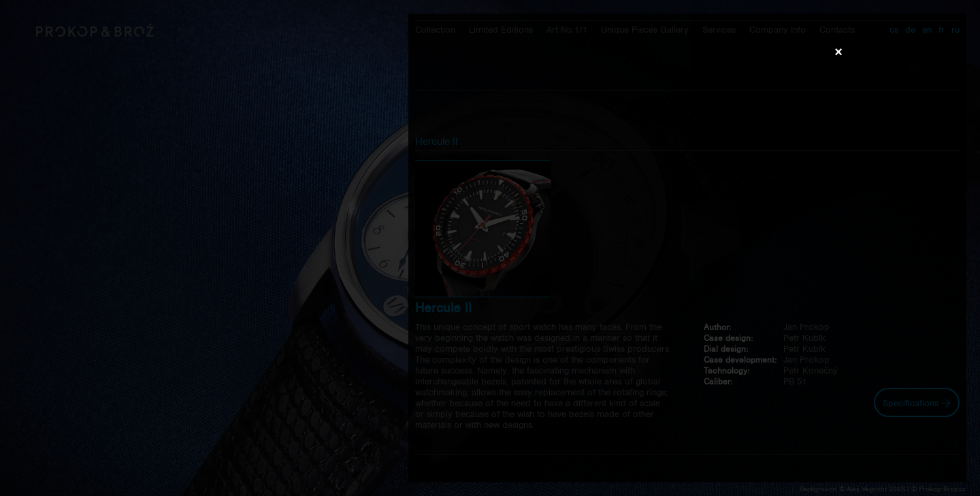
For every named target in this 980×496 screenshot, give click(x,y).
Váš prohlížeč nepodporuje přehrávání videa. (490, 248)
